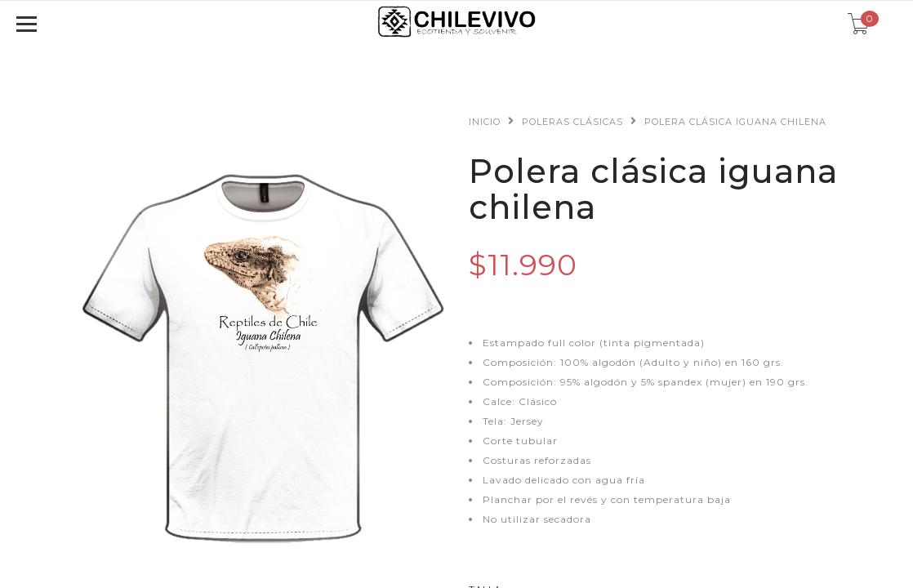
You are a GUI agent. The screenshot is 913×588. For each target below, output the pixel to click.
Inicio (485, 122)
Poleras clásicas (572, 122)
